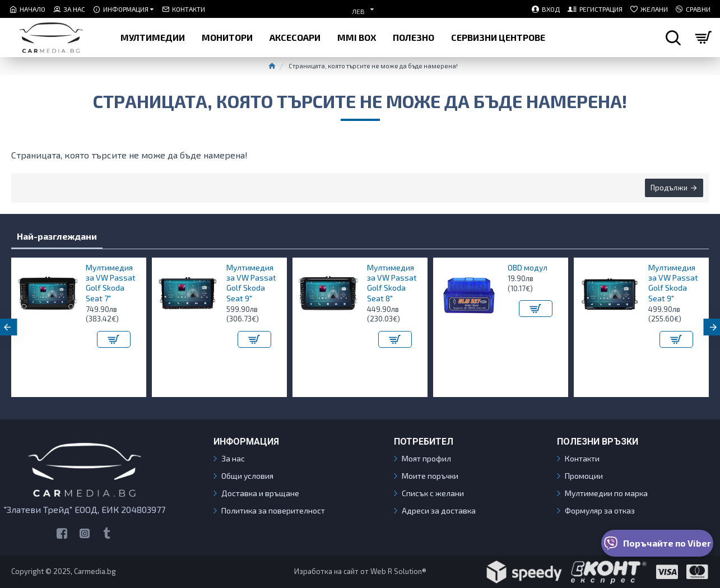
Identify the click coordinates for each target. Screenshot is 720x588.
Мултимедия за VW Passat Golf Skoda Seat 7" (111, 283)
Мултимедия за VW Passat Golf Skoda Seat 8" (392, 283)
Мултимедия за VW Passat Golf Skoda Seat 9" (251, 283)
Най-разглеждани (57, 236)
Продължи (669, 188)
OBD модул (528, 267)
